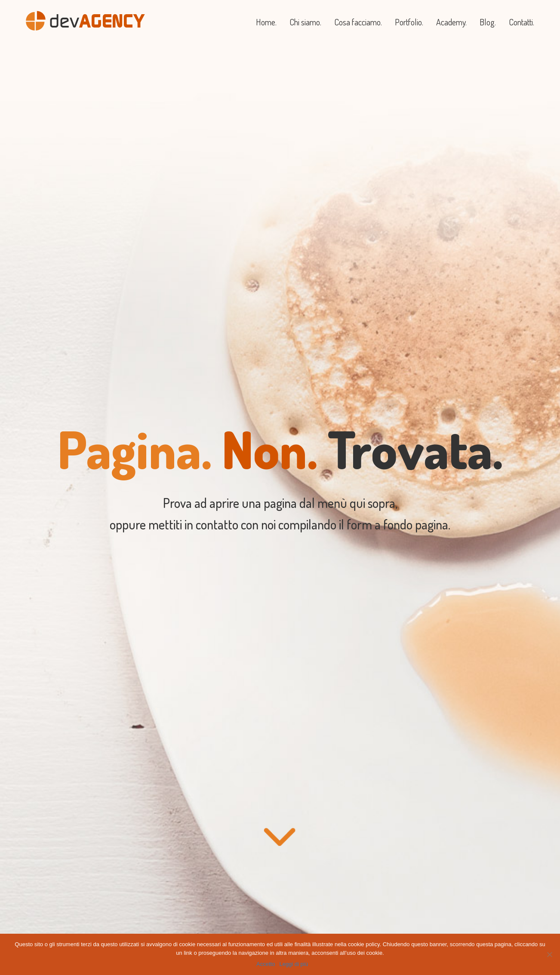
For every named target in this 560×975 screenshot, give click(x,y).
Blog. (488, 22)
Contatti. (522, 22)
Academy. (451, 22)
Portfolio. (409, 22)
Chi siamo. (305, 22)
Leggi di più (294, 964)
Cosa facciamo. (358, 22)
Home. (266, 22)
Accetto (266, 964)
